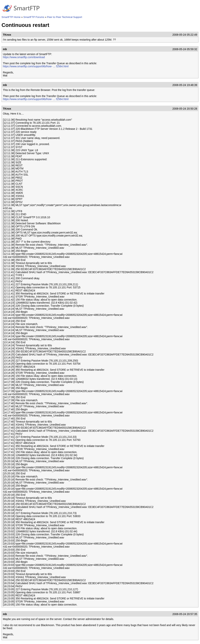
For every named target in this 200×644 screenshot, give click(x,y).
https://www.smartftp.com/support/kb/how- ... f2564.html (36, 66)
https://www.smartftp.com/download (24, 57)
